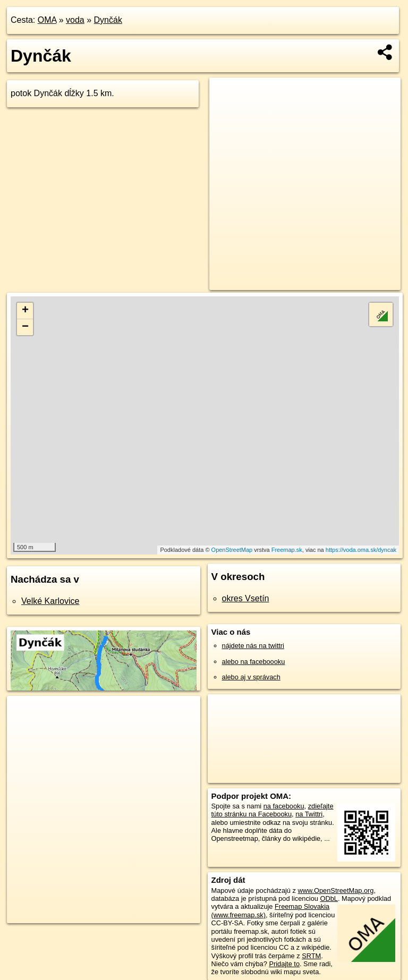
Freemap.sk (287, 550)
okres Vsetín (246, 598)
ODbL (329, 898)
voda (75, 20)
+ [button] (25, 311)
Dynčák (108, 20)
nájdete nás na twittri (253, 646)
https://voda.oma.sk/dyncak (361, 550)
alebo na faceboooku (254, 662)
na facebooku (284, 806)
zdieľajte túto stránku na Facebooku (273, 810)
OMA (47, 20)
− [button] (25, 327)
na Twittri (309, 814)
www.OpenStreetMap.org (335, 890)
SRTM (311, 956)
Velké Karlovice (50, 601)
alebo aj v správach (251, 677)
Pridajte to (284, 964)
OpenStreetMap (232, 550)
